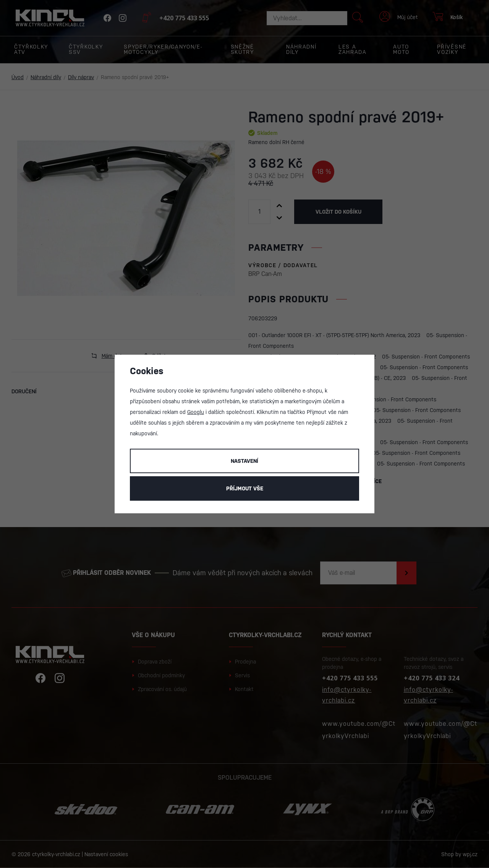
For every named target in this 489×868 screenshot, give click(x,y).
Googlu (196, 412)
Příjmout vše (245, 488)
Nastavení (244, 461)
